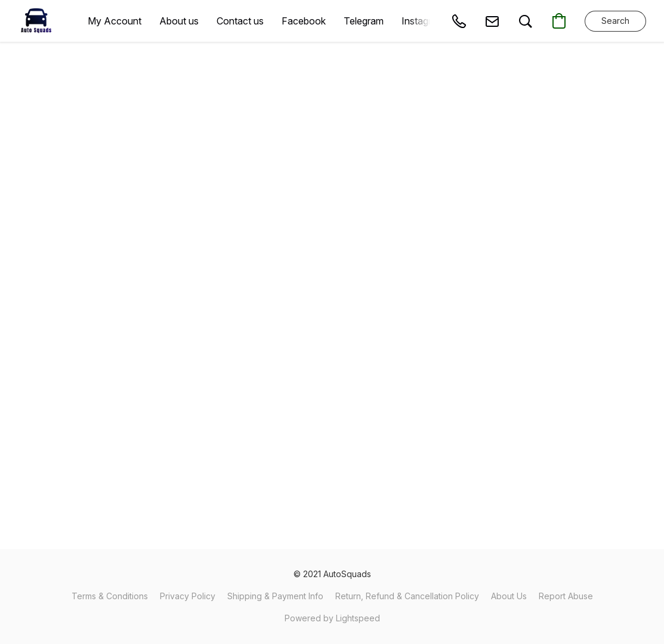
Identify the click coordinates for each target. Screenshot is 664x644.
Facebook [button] (304, 21)
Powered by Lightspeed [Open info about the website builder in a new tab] (332, 618)
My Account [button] (115, 21)
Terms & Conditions (110, 596)
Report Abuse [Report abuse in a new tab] (566, 596)
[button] (36, 21)
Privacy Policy (188, 596)
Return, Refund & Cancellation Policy (407, 596)
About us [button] (179, 21)
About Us (509, 596)
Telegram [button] (364, 21)
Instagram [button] (423, 21)
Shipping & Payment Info (275, 596)
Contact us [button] (240, 21)
